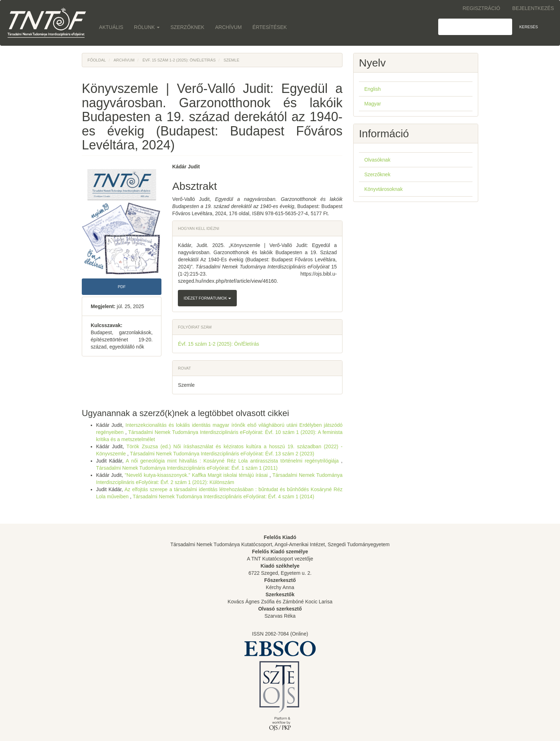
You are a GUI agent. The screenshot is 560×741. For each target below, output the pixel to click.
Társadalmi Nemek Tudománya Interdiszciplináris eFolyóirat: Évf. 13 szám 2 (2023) (222, 454)
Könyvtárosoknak (383, 189)
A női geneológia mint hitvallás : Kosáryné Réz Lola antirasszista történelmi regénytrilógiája (233, 461)
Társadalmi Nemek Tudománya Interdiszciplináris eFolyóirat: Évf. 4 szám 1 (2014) (223, 497)
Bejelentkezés (533, 8)
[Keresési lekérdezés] (475, 27)
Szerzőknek (187, 27)
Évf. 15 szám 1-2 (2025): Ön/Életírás (179, 60)
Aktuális (111, 27)
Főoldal (97, 60)
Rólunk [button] (147, 27)
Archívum (228, 27)
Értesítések (270, 27)
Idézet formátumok (207, 298)
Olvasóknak (377, 160)
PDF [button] (122, 287)
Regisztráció (481, 8)
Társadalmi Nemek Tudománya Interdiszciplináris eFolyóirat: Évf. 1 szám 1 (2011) (187, 468)
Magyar (373, 104)
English (372, 89)
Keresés (529, 27)
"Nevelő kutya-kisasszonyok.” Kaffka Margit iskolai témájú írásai (197, 475)
